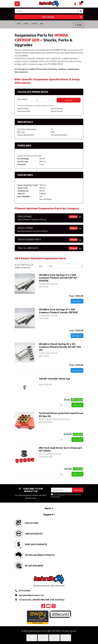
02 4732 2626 (24, 591)
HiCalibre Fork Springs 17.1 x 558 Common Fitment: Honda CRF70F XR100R (58, 278)
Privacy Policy (55, 497)
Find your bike (62, 17)
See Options (77, 301)
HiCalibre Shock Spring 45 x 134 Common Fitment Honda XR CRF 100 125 (60, 347)
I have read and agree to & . (66, 496)
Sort (41, 266)
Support (49, 514)
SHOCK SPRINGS (33, 229)
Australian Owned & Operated (40, 555)
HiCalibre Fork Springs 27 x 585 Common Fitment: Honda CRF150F (58, 311)
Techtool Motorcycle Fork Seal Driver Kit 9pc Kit (61, 415)
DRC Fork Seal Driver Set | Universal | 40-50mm (60, 449)
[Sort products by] (65, 266)
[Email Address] (62, 490)
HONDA (26, 23)
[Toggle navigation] (17, 4)
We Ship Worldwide (34, 566)
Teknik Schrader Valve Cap (55, 379)
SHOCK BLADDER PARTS (29, 239)
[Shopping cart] (75, 4)
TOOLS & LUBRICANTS (28, 248)
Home (19, 23)
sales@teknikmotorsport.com (31, 595)
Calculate (69, 100)
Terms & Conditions (74, 495)
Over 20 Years (32, 523)
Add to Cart (77, 405)
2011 (42, 23)
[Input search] (46, 11)
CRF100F (34, 23)
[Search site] (81, 11)
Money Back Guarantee (36, 544)
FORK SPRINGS (32, 218)
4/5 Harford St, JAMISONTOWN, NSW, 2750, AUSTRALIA (42, 600)
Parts (49, 508)
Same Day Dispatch (34, 534)
